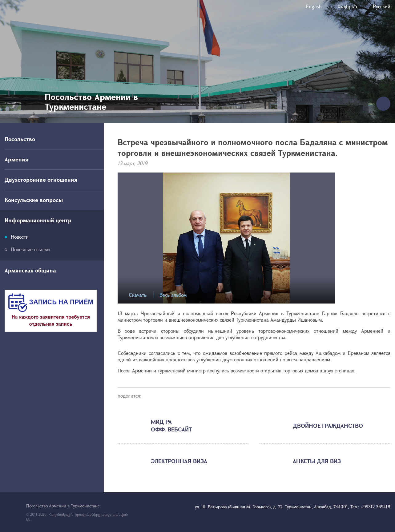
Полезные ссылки (30, 249)
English (314, 6)
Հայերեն (347, 6)
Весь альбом (173, 295)
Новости (20, 237)
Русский (382, 6)
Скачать (138, 295)
